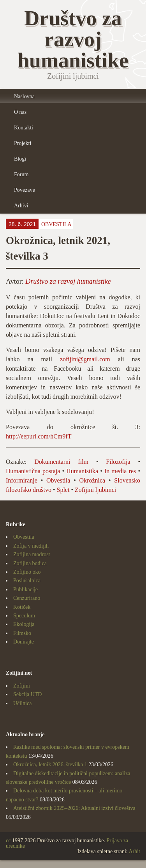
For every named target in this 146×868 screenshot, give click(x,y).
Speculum (24, 616)
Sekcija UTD (27, 694)
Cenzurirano (27, 598)
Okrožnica (92, 480)
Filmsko (22, 633)
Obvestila (56, 224)
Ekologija (24, 624)
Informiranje (22, 480)
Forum (21, 174)
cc (8, 841)
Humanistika (82, 471)
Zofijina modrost (32, 554)
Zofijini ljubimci (95, 490)
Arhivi (21, 206)
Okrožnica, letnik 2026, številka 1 (50, 765)
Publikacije (26, 590)
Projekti (23, 143)
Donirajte (24, 642)
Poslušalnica (27, 581)
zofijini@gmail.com (85, 359)
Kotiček (22, 607)
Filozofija (118, 462)
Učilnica (22, 703)
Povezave (25, 190)
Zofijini (22, 686)
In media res (120, 471)
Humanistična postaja (33, 471)
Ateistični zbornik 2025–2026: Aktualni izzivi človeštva (74, 808)
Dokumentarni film (61, 462)
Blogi (20, 159)
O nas (20, 112)
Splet (63, 490)
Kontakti (24, 128)
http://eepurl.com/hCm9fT (39, 436)
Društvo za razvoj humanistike (68, 281)
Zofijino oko (27, 572)
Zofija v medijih (31, 546)
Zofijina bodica (30, 563)
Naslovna (24, 96)
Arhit (134, 851)
